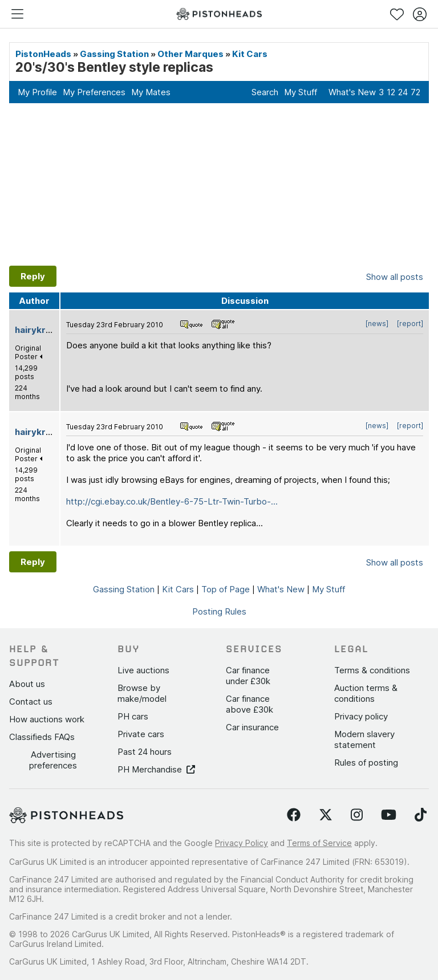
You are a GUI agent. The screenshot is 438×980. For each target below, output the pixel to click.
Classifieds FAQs (42, 737)
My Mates (151, 92)
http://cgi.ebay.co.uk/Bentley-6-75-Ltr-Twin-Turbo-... (172, 501)
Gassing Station (114, 54)
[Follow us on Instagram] (357, 815)
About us (27, 684)
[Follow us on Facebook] (294, 815)
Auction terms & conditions (366, 693)
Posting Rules (219, 611)
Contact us (31, 702)
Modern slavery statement (364, 739)
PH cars (133, 716)
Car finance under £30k (248, 676)
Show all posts (395, 277)
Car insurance (252, 727)
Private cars (141, 734)
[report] (410, 324)
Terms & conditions (372, 670)
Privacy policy (361, 716)
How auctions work (47, 719)
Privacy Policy (242, 843)
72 (415, 92)
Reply (33, 276)
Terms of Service (319, 843)
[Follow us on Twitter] (326, 815)
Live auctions (143, 670)
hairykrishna (42, 330)
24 (403, 92)
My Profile (37, 92)
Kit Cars (250, 54)
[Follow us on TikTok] (421, 815)
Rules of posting (366, 763)
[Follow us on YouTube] (389, 815)
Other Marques (190, 54)
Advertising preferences (53, 760)
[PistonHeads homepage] (219, 14)
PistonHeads (43, 54)
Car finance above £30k (250, 704)
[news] (377, 324)
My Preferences (94, 92)
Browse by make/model (142, 693)
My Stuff (301, 92)
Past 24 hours (145, 752)
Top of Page (226, 589)
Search (265, 92)
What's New (352, 92)
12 (391, 92)
